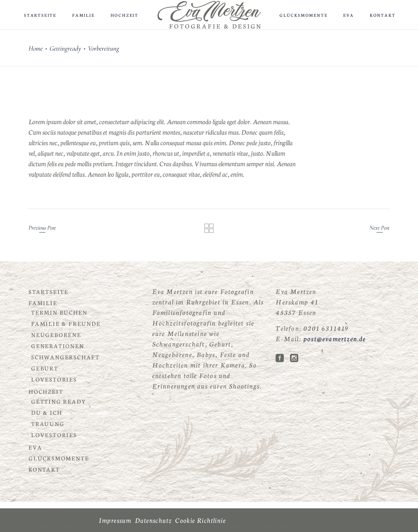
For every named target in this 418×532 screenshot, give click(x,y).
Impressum (115, 520)
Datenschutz (153, 520)
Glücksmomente (59, 458)
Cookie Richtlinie (200, 520)
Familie (43, 303)
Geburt (45, 368)
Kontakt (44, 469)
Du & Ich (47, 412)
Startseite (49, 291)
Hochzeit (46, 391)
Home (36, 48)
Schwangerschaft (65, 357)
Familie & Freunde (66, 323)
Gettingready (65, 48)
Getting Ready (59, 401)
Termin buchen (59, 312)
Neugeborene (56, 334)
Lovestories (54, 379)
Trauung (48, 423)
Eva (35, 447)
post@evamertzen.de (335, 338)
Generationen (58, 346)
